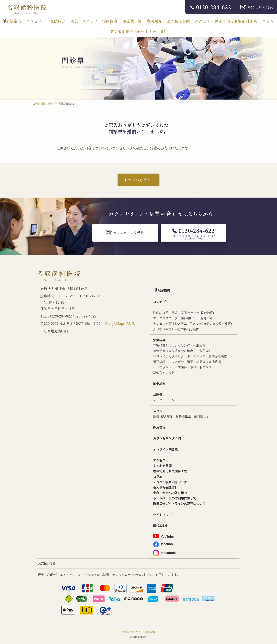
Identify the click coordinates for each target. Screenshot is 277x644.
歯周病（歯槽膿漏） (210, 362)
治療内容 (110, 21)
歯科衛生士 (183, 416)
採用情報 (159, 427)
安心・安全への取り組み (170, 493)
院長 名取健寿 (163, 416)
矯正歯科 (159, 362)
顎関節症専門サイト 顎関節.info (139, 632)
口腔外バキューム (210, 318)
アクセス (203, 21)
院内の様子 (161, 313)
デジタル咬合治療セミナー (133, 32)
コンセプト (36, 21)
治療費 (158, 394)
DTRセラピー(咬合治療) (197, 313)
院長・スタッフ (84, 21)
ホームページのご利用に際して (175, 498)
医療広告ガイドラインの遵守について (179, 504)
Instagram (164, 553)
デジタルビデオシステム (170, 323)
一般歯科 (199, 345)
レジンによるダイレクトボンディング (179, 356)
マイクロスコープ (165, 318)
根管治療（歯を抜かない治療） (175, 351)
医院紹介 (58, 21)
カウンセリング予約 (167, 438)
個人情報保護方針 (165, 487)
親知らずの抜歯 (164, 372)
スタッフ (159, 411)
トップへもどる (138, 180)
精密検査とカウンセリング (172, 345)
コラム (268, 21)
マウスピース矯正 (181, 362)
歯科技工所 (202, 416)
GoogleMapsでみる (120, 324)
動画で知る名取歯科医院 (236, 21)
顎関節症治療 (218, 356)
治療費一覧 (132, 21)
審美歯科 (205, 351)
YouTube (163, 536)
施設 (175, 313)
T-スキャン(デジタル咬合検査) (211, 323)
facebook (164, 544)
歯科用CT (188, 318)
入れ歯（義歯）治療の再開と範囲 (176, 329)
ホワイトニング (201, 367)
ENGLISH (160, 526)
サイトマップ (162, 515)
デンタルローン (164, 400)
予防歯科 (181, 367)
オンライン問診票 (165, 449)
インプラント (162, 367)
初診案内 (12, 21)
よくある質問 (179, 21)
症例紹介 (154, 21)
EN (164, 32)
